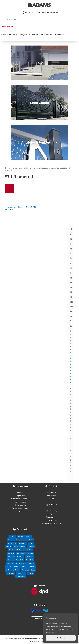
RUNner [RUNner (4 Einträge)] (23, 547)
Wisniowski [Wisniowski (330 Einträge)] (25, 570)
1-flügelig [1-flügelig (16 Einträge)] (12, 537)
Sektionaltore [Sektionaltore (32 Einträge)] (21, 553)
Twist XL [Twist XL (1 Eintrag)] (32, 567)
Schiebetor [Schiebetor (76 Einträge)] (31, 547)
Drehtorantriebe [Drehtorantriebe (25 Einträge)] (13, 540)
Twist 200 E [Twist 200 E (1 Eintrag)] (20, 560)
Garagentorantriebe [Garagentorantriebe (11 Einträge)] (27, 540)
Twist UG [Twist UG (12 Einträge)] (24, 567)
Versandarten (20, 502)
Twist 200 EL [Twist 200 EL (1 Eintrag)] (30, 560)
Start (9, 168)
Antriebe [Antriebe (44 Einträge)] (29, 537)
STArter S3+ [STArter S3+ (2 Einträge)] (29, 557)
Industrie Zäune (38, 35)
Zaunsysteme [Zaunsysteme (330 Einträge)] (21, 573)
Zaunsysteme (24, 35)
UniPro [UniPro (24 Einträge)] (8, 570)
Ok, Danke (61, 638)
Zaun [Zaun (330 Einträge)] (33, 570)
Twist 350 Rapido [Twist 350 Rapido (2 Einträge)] (21, 563)
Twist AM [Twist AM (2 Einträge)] (31, 563)
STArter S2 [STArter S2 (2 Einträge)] (20, 557)
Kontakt (20, 492)
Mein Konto (52, 492)
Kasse (52, 499)
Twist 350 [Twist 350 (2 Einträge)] (10, 563)
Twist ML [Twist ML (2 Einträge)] (16, 567)
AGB (20, 511)
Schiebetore (28, 168)
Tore (15, 35)
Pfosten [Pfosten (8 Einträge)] (9, 547)
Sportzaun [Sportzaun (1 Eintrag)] (11, 557)
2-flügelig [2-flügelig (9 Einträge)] (21, 537)
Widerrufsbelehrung (20, 508)
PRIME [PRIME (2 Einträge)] (16, 547)
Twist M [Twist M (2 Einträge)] (9, 567)
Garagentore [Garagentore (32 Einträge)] (12, 543)
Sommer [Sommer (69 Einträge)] (30, 553)
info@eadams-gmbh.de (48, 13)
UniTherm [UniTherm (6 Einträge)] (16, 570)
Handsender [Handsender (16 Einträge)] (22, 543)
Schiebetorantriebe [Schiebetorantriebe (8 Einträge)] (15, 550)
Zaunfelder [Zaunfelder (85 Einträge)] (11, 573)
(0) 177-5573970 (29, 13)
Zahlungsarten (20, 505)
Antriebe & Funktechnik (55, 35)
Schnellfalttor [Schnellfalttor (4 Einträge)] (28, 550)
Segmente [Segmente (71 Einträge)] (11, 553)
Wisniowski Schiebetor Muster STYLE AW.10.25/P (51, 168)
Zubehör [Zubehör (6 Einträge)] (30, 573)
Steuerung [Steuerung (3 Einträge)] (11, 560)
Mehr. (54, 632)
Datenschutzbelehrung (20, 499)
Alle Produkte (6, 35)
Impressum (20, 496)
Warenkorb (52, 496)
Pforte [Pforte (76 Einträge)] (31, 543)
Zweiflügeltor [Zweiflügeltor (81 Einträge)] (20, 577)
